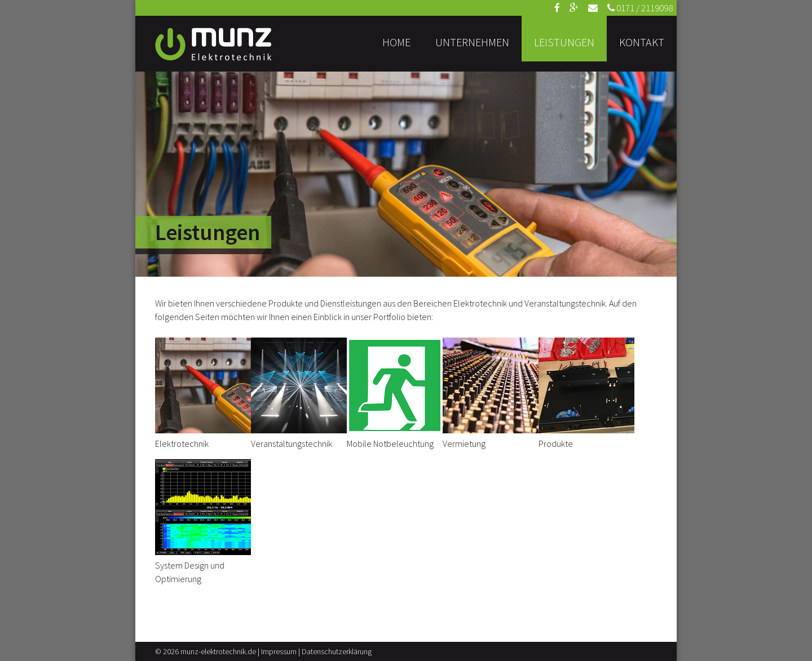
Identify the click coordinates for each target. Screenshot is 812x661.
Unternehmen (472, 42)
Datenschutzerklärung (337, 651)
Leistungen (564, 42)
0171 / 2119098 (640, 8)
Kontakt (642, 42)
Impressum (279, 651)
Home (396, 42)
